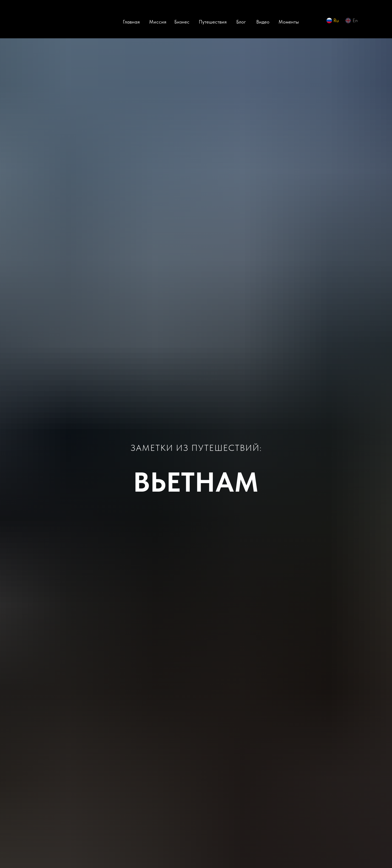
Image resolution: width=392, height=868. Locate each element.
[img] (51, 22)
